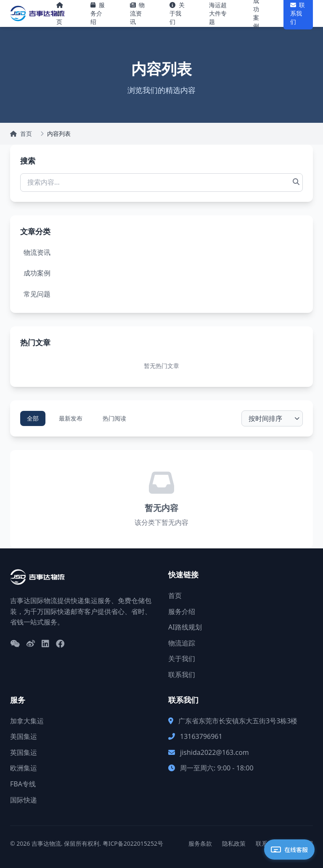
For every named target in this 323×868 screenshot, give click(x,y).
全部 (33, 418)
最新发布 (71, 418)
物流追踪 (182, 643)
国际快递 (24, 800)
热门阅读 (114, 418)
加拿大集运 (27, 721)
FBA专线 (23, 784)
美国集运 (24, 736)
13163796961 (201, 736)
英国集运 (24, 752)
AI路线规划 (185, 627)
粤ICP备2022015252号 (133, 843)
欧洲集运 (24, 768)
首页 (21, 134)
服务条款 (200, 843)
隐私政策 (234, 843)
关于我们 (182, 659)
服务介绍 (182, 611)
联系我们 (182, 675)
